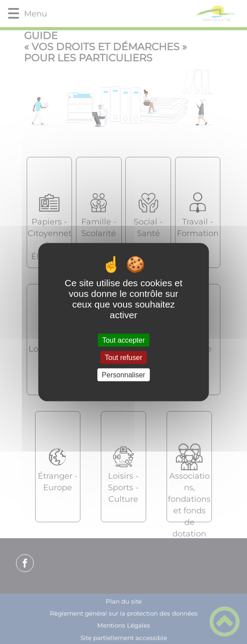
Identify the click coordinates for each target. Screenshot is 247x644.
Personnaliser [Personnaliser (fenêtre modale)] (123, 375)
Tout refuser (123, 357)
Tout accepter (123, 340)
